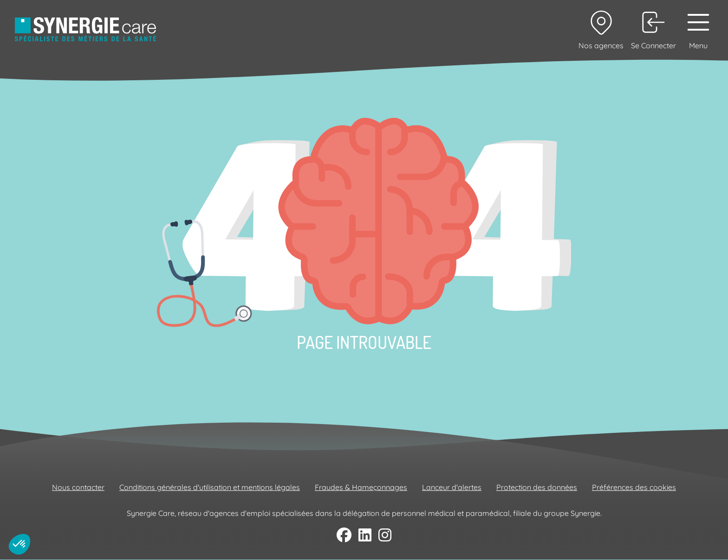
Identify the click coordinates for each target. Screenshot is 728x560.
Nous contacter (78, 487)
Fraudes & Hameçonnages (361, 487)
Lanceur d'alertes (452, 487)
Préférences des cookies (634, 487)
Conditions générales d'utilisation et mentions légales (210, 487)
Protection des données (537, 487)
